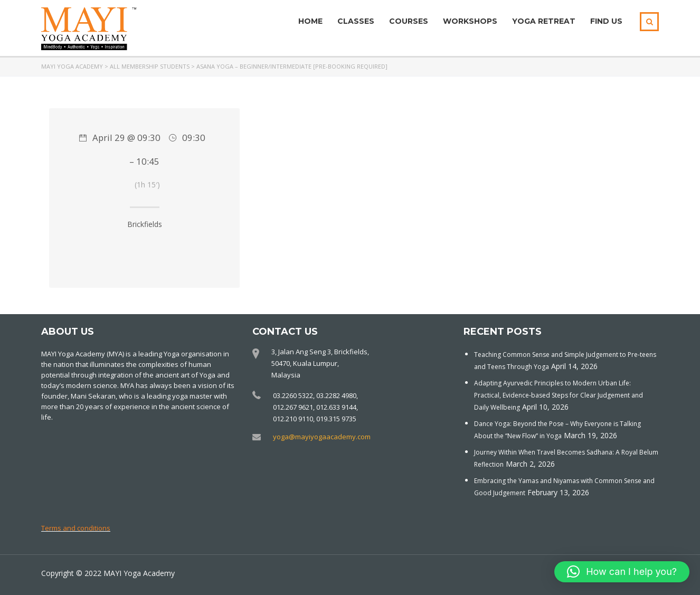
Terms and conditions (76, 528)
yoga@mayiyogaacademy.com (322, 437)
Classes (356, 21)
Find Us (606, 21)
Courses (409, 21)
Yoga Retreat (544, 21)
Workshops (470, 21)
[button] (622, 572)
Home (310, 21)
